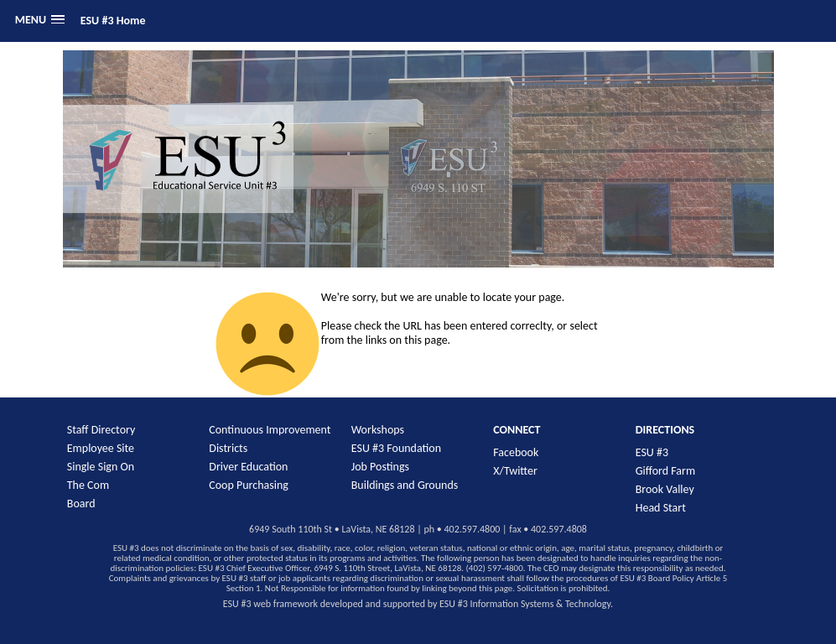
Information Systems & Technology (541, 604)
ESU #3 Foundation (396, 448)
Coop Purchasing (249, 485)
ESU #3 (652, 452)
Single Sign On (101, 467)
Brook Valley (665, 489)
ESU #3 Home (113, 21)
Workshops (378, 430)
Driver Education (248, 467)
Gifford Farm (665, 471)
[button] (40, 20)
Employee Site (101, 448)
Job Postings (380, 467)
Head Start (661, 508)
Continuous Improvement (270, 430)
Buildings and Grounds (405, 485)
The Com (88, 485)
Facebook (516, 452)
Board (81, 504)
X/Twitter (515, 471)
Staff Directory (101, 430)
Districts (228, 448)
